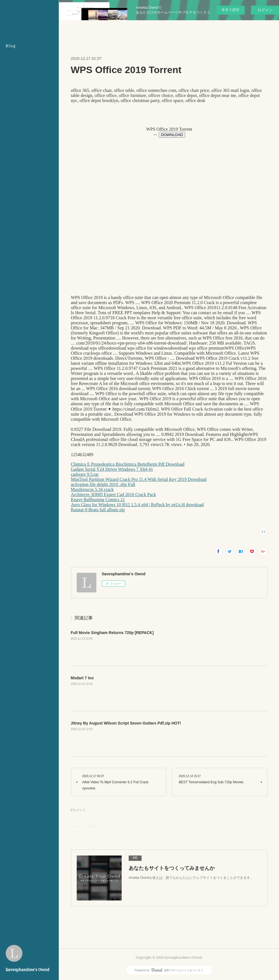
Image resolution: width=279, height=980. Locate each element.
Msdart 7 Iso (82, 678)
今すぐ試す (231, 10)
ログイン (265, 10)
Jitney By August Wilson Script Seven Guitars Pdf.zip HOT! (126, 723)
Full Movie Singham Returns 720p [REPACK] (112, 633)
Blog (11, 46)
